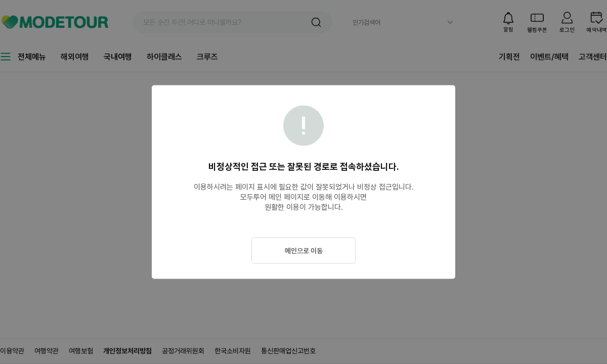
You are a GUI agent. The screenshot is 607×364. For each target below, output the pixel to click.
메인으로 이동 (304, 251)
